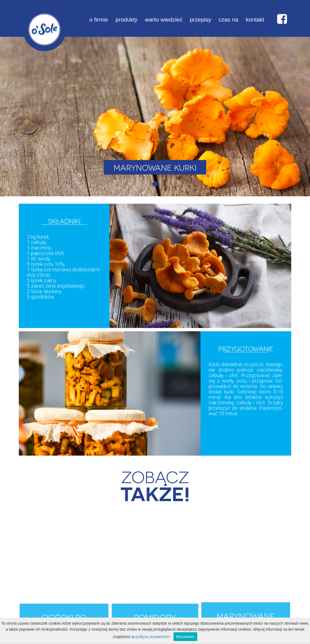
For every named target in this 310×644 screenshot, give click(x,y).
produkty (127, 19)
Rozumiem (185, 637)
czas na (229, 19)
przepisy (200, 19)
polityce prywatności (153, 637)
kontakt (255, 19)
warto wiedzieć (164, 19)
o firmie (99, 19)
